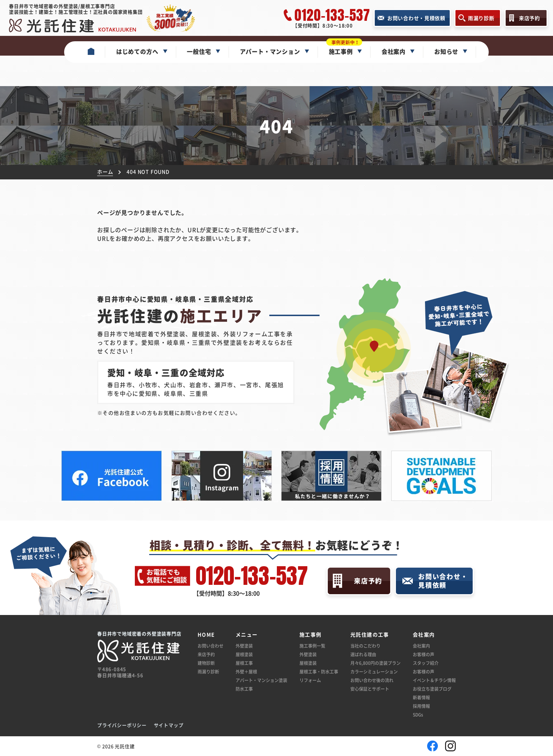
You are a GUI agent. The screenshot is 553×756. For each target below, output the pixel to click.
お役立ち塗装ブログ (432, 689)
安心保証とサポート (370, 689)
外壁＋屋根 (246, 672)
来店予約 (206, 654)
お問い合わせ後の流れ (372, 680)
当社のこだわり (365, 646)
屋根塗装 (244, 654)
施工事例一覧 (312, 646)
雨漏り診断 (208, 672)
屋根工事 (244, 663)
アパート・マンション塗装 (261, 680)
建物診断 (206, 663)
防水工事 (244, 689)
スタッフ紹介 (426, 663)
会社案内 (421, 646)
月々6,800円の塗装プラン (375, 663)
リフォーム (310, 680)
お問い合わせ (211, 646)
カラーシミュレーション (374, 672)
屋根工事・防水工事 (319, 672)
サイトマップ (169, 725)
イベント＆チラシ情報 (434, 680)
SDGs (418, 715)
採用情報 (421, 706)
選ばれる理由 (363, 654)
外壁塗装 (244, 646)
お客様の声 (424, 654)
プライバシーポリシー (122, 725)
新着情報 (421, 697)
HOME (206, 635)
